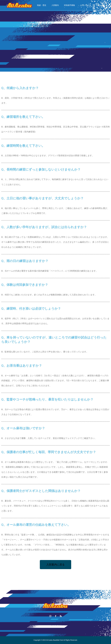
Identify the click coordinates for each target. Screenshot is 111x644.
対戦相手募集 (69, 5)
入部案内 (55, 5)
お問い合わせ (86, 5)
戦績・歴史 (42, 5)
